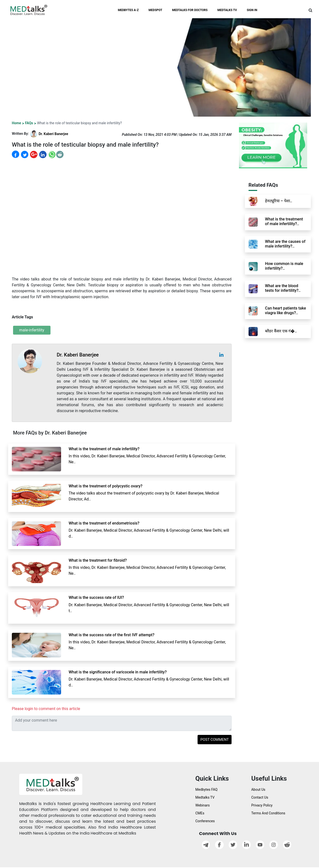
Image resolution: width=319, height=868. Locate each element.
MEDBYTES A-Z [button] (128, 10)
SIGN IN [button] (252, 10)
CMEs (200, 813)
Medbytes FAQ (206, 790)
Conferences (205, 821)
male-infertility (32, 330)
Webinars (202, 805)
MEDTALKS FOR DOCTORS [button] (190, 10)
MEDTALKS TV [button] (227, 10)
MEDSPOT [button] (155, 10)
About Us (258, 790)
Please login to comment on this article (46, 709)
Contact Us (260, 797)
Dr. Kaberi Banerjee (53, 134)
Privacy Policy (262, 805)
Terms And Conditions (268, 813)
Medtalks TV (205, 797)
